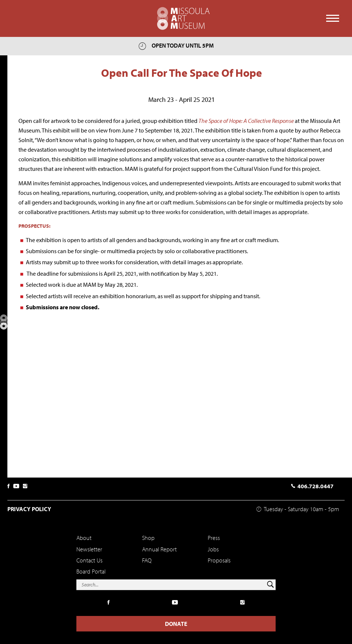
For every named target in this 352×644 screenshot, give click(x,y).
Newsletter (89, 549)
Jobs (213, 549)
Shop (148, 538)
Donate (176, 624)
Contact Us (89, 560)
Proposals (219, 560)
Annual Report (159, 549)
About (84, 538)
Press (214, 538)
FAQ (147, 560)
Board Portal (91, 571)
